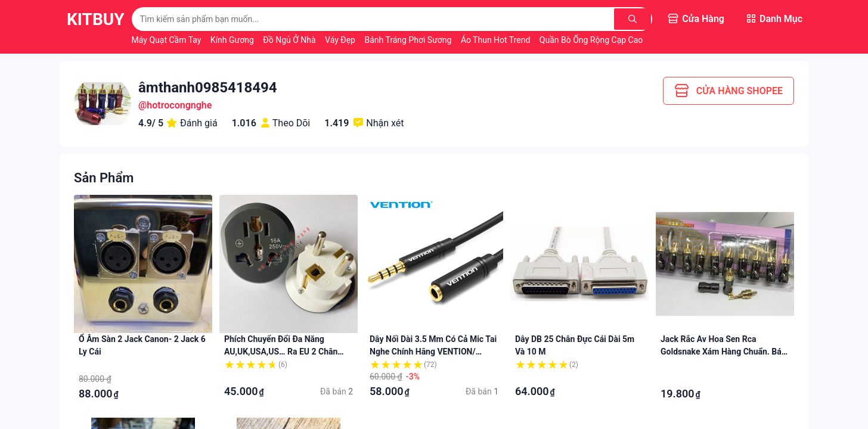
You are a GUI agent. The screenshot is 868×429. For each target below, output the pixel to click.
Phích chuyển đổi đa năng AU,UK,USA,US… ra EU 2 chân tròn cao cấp (281, 352)
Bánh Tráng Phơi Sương (409, 40)
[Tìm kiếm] (633, 19)
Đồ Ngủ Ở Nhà (290, 40)
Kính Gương (233, 40)
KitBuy (96, 19)
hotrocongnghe (179, 105)
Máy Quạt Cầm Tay (168, 40)
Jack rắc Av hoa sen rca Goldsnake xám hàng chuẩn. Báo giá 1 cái (723, 352)
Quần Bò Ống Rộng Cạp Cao (592, 40)
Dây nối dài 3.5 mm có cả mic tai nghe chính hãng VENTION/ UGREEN (433, 352)
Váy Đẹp (341, 40)
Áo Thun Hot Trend (497, 40)
